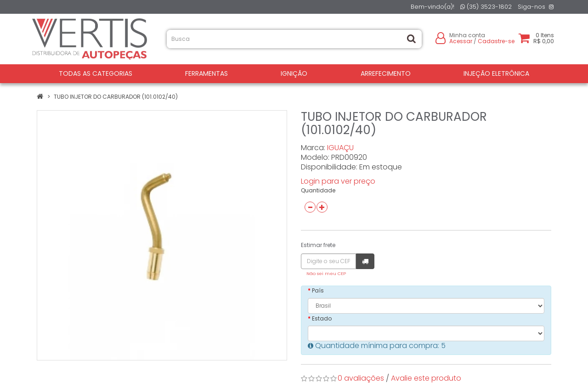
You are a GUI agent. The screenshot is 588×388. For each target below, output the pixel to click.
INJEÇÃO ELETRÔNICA (496, 73)
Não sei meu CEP (326, 273)
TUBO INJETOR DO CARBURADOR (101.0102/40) (116, 97)
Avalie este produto (426, 378)
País (318, 290)
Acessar (461, 41)
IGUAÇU (340, 148)
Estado (322, 318)
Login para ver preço (338, 181)
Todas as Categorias (96, 73)
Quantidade (318, 190)
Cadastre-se (496, 41)
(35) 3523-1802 (486, 7)
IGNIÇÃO (294, 73)
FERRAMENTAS (206, 73)
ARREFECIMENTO (386, 73)
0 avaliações (361, 378)
